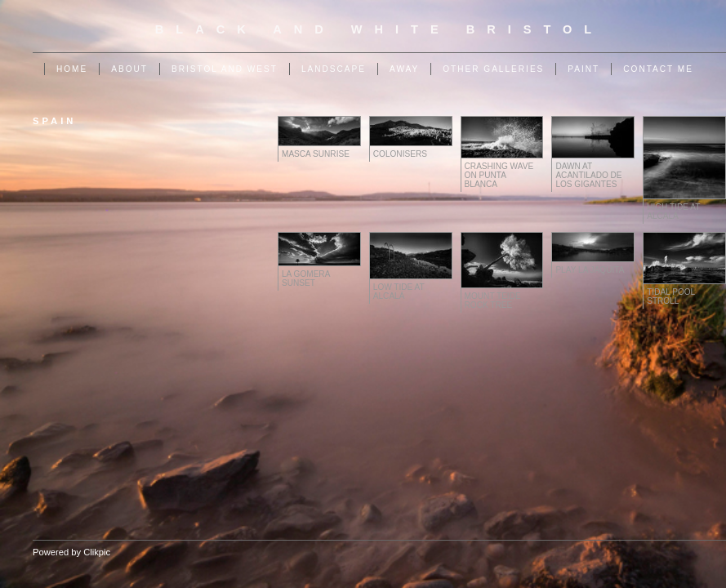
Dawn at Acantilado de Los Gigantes (588, 175)
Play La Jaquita (590, 270)
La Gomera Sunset (306, 278)
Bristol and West (225, 69)
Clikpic (97, 552)
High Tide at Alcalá (673, 212)
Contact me (658, 69)
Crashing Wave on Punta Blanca (499, 175)
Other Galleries (493, 69)
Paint (583, 69)
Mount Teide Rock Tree (493, 301)
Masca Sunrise (316, 154)
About (129, 69)
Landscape (334, 69)
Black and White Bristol (379, 29)
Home (72, 69)
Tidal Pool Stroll (671, 296)
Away (404, 69)
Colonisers (400, 154)
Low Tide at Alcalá (399, 292)
